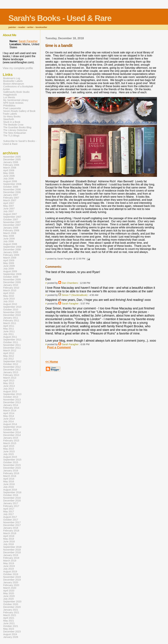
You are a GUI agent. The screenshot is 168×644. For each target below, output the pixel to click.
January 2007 (11, 195)
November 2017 (12, 522)
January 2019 (11, 555)
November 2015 (12, 465)
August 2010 (10, 304)
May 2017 (9, 511)
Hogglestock (10, 95)
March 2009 (10, 258)
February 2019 (11, 558)
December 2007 (12, 225)
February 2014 (11, 408)
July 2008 (9, 241)
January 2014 (11, 405)
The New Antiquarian (15, 133)
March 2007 (10, 200)
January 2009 (11, 252)
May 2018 (9, 539)
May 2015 (9, 449)
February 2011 (11, 320)
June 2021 (9, 623)
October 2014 (11, 430)
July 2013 (9, 389)
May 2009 (9, 263)
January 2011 (11, 318)
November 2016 (12, 498)
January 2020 (11, 582)
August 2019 (10, 572)
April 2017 (9, 509)
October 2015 (11, 462)
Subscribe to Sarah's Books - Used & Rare (20, 142)
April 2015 (9, 446)
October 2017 (11, 520)
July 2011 (9, 334)
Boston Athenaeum (14, 84)
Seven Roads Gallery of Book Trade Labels (19, 112)
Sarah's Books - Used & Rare (60, 18)
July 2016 (9, 487)
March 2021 (10, 615)
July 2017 (9, 514)
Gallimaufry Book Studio (16, 92)
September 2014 (12, 427)
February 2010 (11, 288)
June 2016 (9, 484)
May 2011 (9, 329)
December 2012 (12, 370)
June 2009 (9, 266)
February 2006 (11, 165)
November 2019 (12, 577)
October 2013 (11, 397)
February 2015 (11, 441)
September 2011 (12, 340)
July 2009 (9, 269)
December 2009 (12, 282)
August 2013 (10, 391)
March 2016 (10, 476)
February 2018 (11, 531)
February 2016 (11, 473)
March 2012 (10, 350)
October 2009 (11, 277)
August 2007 (10, 214)
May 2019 (9, 563)
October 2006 (11, 187)
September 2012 (12, 361)
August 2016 (10, 490)
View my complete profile (18, 68)
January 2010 (11, 285)
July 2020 (9, 599)
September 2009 (12, 274)
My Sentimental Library (16, 100)
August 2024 (10, 634)
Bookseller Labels (13, 81)
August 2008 (10, 244)
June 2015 (9, 451)
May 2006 (9, 173)
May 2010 (9, 296)
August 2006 (10, 181)
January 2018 (11, 528)
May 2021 (9, 621)
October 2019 (11, 574)
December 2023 (12, 632)
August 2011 (10, 337)
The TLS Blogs (11, 136)
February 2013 (11, 375)
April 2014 (9, 413)
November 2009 (12, 280)
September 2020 (12, 602)
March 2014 (10, 411)
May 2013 (9, 383)
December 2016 (12, 501)
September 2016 (12, 492)
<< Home (52, 362)
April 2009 (9, 260)
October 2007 (11, 219)
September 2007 (12, 217)
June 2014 (9, 419)
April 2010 (9, 293)
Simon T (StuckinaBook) (75, 295)
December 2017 (12, 525)
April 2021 (9, 618)
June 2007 (9, 209)
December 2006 (12, 192)
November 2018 (12, 550)
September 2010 (12, 307)
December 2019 (12, 580)
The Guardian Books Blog (17, 127)
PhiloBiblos (9, 106)
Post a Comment (59, 347)
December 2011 (12, 348)
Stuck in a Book (12, 122)
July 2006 (9, 179)
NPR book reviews (13, 103)
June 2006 (9, 176)
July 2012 (9, 359)
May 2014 (9, 416)
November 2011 (12, 345)
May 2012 (9, 356)
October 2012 (11, 364)
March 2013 (10, 378)
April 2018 (9, 536)
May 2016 (9, 481)
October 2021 (11, 626)
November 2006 (12, 189)
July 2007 (9, 211)
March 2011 (10, 323)
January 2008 (11, 228)
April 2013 (9, 380)
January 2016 (11, 471)
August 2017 (10, 517)
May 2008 (9, 236)
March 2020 (10, 588)
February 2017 (11, 506)
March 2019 (10, 561)
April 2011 (9, 326)
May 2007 (9, 206)
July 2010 (9, 301)
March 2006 (10, 168)
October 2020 (11, 604)
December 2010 (12, 315)
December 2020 (12, 607)
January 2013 (11, 372)
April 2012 (9, 353)
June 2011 (9, 331)
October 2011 (11, 342)
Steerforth (9, 119)
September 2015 (12, 460)
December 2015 (12, 468)
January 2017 (11, 503)
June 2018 (9, 541)
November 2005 (12, 157)
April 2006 (9, 170)
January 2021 (11, 610)
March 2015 (10, 443)
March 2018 (10, 533)
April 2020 (9, 591)
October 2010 (11, 310)
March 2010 (10, 290)
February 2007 (11, 198)
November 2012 (12, 367)
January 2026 (11, 637)
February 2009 (11, 255)
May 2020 (9, 593)
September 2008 (12, 247)
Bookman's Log (12, 78)
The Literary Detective (15, 130)
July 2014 (9, 421)
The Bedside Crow (13, 125)
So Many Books (12, 116)
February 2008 (11, 230)
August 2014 (10, 424)
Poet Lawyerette (12, 108)
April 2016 (9, 479)
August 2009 (10, 271)
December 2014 (12, 435)
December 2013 (12, 402)
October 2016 (11, 495)
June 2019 (9, 566)
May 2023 (9, 629)
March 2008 (10, 233)
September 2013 (12, 394)
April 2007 (9, 203)
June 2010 (9, 299)
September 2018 (12, 547)
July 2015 (9, 454)
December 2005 (12, 159)
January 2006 (11, 162)
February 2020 (11, 585)
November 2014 (12, 432)
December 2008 (12, 250)
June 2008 (9, 239)
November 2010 (12, 312)
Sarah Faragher (70, 304)
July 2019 (9, 569)
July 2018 (9, 544)
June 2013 (9, 386)
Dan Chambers (70, 283)
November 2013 (12, 400)
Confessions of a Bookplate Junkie (18, 88)
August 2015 (10, 457)
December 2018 (12, 552)
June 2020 (9, 596)
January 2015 (11, 438)
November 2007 (12, 222)
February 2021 (11, 612)
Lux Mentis (9, 97)
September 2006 (12, 184)
